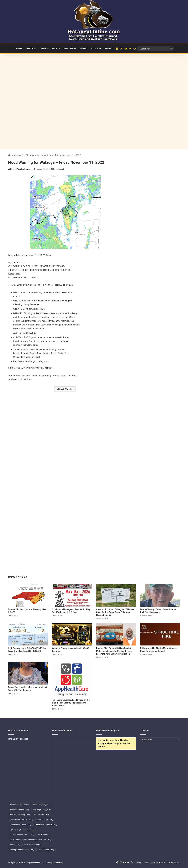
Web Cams (31, 49)
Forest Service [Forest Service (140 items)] (45, 820)
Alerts (21, 155)
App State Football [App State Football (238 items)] (19, 810)
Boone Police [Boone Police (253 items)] (41, 815)
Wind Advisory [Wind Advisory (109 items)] (46, 850)
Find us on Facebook (18, 739)
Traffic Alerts (173, 863)
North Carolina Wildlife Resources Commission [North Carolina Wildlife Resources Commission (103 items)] (30, 840)
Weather (69, 49)
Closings (96, 49)
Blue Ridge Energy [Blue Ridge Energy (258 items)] (42, 810)
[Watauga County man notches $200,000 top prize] (72, 634)
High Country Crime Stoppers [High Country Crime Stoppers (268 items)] (23, 830)
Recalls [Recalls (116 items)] (15, 845)
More (108, 49)
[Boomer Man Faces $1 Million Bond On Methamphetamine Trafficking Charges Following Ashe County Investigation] (116, 634)
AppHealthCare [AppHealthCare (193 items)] (41, 805)
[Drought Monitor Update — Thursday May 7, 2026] (28, 595)
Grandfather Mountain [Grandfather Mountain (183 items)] (46, 825)
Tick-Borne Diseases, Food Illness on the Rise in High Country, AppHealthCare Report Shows (71, 703)
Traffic (83, 49)
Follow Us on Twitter (62, 731)
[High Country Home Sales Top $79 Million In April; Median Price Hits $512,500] (28, 634)
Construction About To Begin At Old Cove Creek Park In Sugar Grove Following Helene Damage (115, 612)
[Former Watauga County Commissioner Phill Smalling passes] (160, 595)
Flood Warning (66, 389)
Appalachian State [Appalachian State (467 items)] (19, 805)
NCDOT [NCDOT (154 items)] (43, 835)
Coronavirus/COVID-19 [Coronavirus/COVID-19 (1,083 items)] (21, 820)
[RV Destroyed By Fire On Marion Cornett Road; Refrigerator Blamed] (160, 634)
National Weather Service (20, 169)
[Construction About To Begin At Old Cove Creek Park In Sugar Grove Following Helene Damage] (116, 595)
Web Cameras (158, 863)
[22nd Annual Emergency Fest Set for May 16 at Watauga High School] (72, 595)
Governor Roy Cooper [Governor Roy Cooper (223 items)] (20, 825)
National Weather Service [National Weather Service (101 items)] (22, 835)
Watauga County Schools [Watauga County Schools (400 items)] (22, 850)
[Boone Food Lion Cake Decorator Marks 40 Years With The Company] (28, 673)
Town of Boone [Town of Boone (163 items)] (32, 845)
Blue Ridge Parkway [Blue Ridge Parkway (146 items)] (20, 815)
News (44, 49)
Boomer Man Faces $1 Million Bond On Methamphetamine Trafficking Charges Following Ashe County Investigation (114, 651)
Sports (56, 49)
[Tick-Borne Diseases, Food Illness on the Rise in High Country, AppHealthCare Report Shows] (72, 679)
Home (19, 49)
